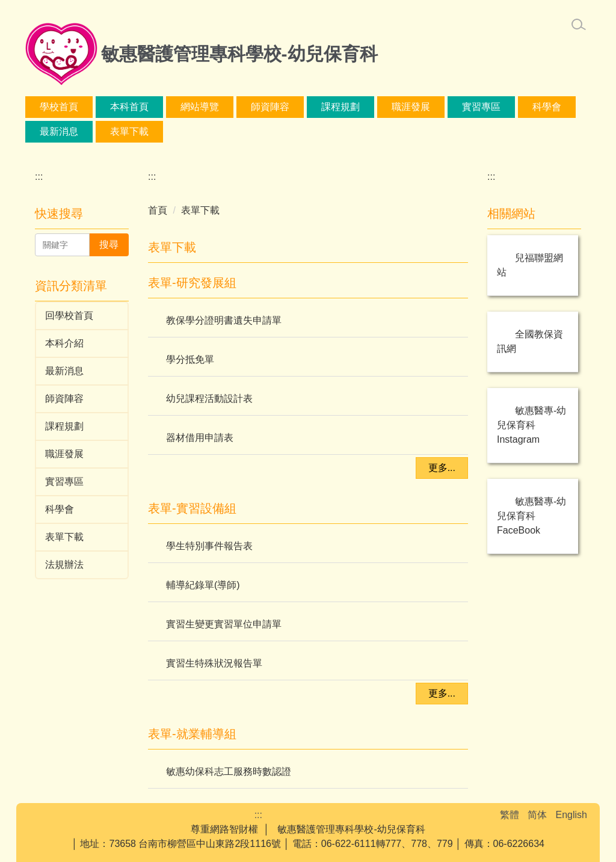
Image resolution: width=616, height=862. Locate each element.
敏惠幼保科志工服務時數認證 (229, 771)
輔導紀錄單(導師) (203, 585)
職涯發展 (521, 107)
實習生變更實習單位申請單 (224, 624)
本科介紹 (310, 107)
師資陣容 (380, 107)
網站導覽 (239, 107)
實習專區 (59, 131)
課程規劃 (451, 107)
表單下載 (260, 131)
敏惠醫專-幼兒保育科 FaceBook (531, 516)
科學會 (125, 131)
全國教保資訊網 (530, 341)
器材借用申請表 (200, 438)
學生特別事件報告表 (209, 546)
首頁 (158, 210)
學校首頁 (99, 107)
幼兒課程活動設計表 (209, 399)
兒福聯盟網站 (530, 265)
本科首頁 (169, 107)
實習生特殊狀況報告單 (214, 663)
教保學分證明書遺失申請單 (224, 320)
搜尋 (109, 245)
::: (44, 107)
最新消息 (190, 131)
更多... (442, 468)
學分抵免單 (190, 359)
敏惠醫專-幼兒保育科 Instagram (531, 425)
